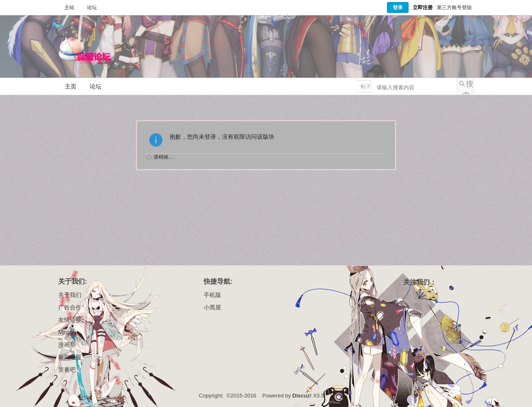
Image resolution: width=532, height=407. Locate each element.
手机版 (212, 295)
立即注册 (423, 7)
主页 (71, 86)
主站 (69, 7)
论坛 (92, 7)
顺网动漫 (70, 357)
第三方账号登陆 (454, 7)
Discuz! (302, 396)
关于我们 (70, 295)
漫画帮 (67, 345)
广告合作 (70, 307)
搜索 (468, 87)
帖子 (366, 86)
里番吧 (67, 370)
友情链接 (70, 320)
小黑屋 (212, 307)
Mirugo (67, 332)
